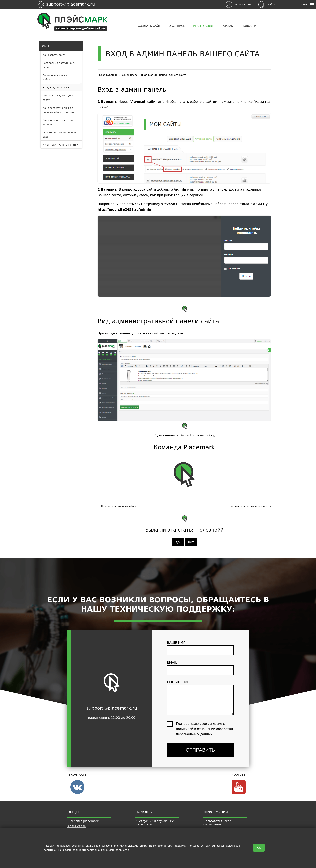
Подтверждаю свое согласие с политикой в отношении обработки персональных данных (204, 729)
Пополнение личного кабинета (56, 77)
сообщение (200, 697)
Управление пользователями (249, 506)
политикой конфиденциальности (108, 850)
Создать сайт (149, 26)
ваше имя (200, 648)
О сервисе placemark (83, 821)
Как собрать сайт (54, 55)
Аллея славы (77, 826)
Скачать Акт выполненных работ (59, 135)
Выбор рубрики (107, 75)
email (200, 667)
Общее (46, 46)
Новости (249, 26)
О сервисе (177, 26)
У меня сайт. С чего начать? (60, 145)
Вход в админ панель (56, 88)
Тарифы (227, 26)
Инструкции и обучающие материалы (155, 823)
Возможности (129, 75)
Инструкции (203, 26)
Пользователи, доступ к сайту (58, 98)
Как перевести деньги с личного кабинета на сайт (59, 110)
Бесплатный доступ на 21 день (59, 65)
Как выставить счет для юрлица (58, 122)
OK (259, 848)
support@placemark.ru (70, 4)
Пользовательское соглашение (217, 823)
